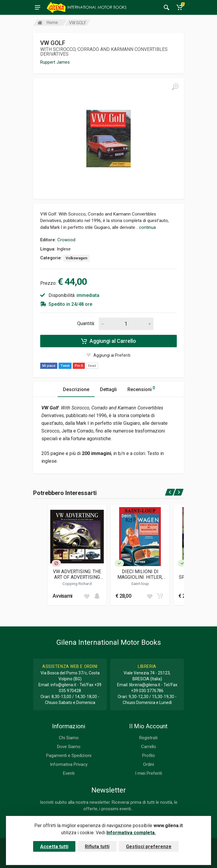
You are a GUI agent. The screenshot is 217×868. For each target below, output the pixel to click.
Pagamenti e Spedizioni (69, 756)
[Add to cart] (97, 596)
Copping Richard (77, 584)
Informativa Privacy (69, 764)
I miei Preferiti (149, 773)
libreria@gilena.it (145, 685)
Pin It (79, 366)
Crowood (66, 240)
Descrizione (76, 389)
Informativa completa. (131, 833)
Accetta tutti (54, 847)
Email (92, 366)
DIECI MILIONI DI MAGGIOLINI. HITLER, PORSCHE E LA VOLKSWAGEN (140, 574)
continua (147, 227)
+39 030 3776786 (147, 691)
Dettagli (108, 389)
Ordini (149, 764)
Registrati (148, 738)
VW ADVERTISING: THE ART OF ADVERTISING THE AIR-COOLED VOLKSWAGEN (77, 574)
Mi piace (49, 366)
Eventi (69, 773)
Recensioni (141, 389)
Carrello (149, 747)
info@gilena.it (63, 685)
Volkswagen (76, 258)
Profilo (149, 756)
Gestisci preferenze (149, 847)
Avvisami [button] (62, 596)
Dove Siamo (69, 747)
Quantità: (86, 323)
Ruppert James (55, 62)
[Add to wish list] (87, 596)
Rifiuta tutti (97, 847)
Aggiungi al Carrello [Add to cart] (108, 341)
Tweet (65, 366)
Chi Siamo (69, 738)
